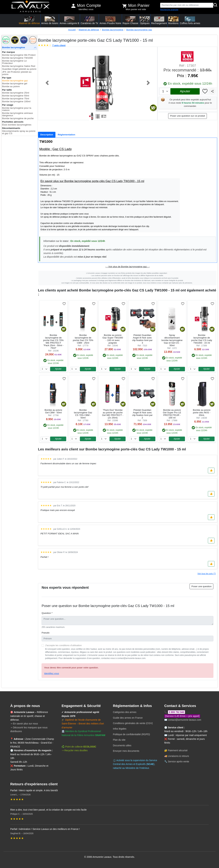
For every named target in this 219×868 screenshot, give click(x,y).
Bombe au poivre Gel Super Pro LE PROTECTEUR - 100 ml (172, 414)
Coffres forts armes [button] (190, 21)
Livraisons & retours (178, 756)
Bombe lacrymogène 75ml (16, 99)
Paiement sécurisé (178, 750)
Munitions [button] (173, 21)
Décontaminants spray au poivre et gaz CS (19, 132)
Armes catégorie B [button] (69, 21)
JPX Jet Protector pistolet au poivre (17, 73)
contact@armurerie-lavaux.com (185, 720)
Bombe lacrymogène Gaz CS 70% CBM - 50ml (83, 414)
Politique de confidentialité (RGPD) (131, 734)
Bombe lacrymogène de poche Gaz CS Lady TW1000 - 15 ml (202, 339)
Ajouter (185, 91)
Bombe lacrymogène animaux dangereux (17, 114)
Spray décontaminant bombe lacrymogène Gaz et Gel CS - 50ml (172, 340)
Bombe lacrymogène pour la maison (17, 109)
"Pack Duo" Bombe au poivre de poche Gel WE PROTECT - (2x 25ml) (113, 414)
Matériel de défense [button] (29, 21)
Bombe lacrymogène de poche (18, 118)
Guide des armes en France (128, 718)
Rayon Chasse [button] (130, 21)
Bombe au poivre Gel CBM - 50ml (53, 411)
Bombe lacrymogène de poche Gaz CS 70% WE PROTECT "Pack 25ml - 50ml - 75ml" (53, 342)
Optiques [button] (145, 21)
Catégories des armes (125, 712)
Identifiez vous (86, 9)
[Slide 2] (98, 116)
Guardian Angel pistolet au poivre (19, 69)
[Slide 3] (104, 116)
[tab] (47, 135)
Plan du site (119, 740)
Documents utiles (122, 745)
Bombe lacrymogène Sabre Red (19, 66)
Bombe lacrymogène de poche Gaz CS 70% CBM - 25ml (83, 339)
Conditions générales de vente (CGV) (133, 723)
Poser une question (201, 586)
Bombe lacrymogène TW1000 (17, 58)
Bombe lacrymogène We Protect (19, 55)
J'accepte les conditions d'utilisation (63, 645)
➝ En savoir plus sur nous (24, 724)
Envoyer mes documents (126, 751)
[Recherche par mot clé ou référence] (187, 5)
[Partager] (212, 91)
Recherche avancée (169, 10)
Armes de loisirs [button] (50, 21)
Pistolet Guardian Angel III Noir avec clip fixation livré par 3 (142, 339)
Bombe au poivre (11, 86)
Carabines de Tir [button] (89, 21)
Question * (47, 613)
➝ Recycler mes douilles (75, 750)
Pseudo (46, 633)
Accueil (72, 30)
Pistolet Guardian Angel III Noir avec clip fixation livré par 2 (142, 414)
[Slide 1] (92, 116)
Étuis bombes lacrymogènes (17, 125)
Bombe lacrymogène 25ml (16, 93)
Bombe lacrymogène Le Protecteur (14, 62)
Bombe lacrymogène (113, 30)
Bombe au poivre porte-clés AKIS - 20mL (202, 413)
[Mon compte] (73, 6)
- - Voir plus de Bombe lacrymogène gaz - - (127, 267)
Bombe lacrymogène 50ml (16, 96)
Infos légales (120, 729)
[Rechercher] (215, 5)
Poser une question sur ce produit (187, 116)
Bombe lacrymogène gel (15, 84)
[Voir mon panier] (125, 6)
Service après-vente (179, 762)
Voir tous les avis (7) (207, 574)
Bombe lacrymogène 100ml (16, 101)
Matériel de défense (89, 30)
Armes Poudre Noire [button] (110, 21)
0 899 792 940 (177, 712)
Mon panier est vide (136, 9)
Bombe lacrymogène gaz (139, 30)
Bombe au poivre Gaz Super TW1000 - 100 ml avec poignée (113, 339)
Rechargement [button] (159, 21)
